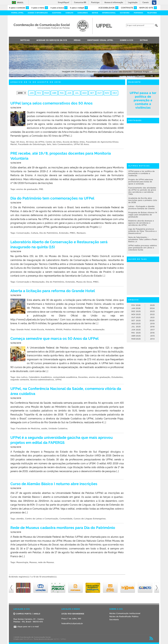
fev (39, 93)
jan (32, 93)
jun (69, 93)
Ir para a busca (59, 8)
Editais (95, 13)
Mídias (77, 40)
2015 (152, 336)
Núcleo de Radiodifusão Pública (124, 616)
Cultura (35, 233)
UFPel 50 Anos (81, 144)
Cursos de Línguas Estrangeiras (90, 519)
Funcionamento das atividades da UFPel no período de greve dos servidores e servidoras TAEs (142, 191)
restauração (99, 329)
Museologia (22, 562)
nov (107, 93)
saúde (44, 428)
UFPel (58, 380)
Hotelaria (50, 329)
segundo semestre (20, 380)
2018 (152, 327)
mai (62, 93)
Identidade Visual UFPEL (100, 40)
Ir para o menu (40, 8)
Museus (33, 562)
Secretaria (114, 619)
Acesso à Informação (38, 13)
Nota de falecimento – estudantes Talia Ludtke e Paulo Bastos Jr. (143, 239)
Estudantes (117, 377)
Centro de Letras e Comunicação (42, 519)
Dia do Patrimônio (49, 233)
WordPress (28, 639)
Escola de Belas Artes (74, 142)
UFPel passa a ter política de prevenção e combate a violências (143, 100)
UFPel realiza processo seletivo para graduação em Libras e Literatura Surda (143, 248)
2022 (152, 314)
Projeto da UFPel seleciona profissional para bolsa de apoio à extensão (141, 182)
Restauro (81, 233)
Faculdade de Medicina (28, 428)
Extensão (64, 233)
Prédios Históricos (73, 329)
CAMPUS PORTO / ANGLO (27, 614)
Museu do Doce (84, 282)
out (100, 93)
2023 (152, 311)
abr (54, 93)
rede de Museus (46, 562)
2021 (152, 317)
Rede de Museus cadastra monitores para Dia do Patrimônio (63, 527)
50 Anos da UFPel (35, 142)
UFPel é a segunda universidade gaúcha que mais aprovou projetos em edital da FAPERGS (62, 440)
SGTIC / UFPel (60, 639)
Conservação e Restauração (30, 282)
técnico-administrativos (42, 380)
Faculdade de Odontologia (32, 144)
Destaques (135, 120)
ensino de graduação (27, 189)
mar (47, 93)
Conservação (23, 233)
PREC (73, 233)
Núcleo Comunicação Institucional (125, 613)
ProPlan (87, 329)
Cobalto (69, 13)
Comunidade (66, 519)
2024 (152, 308)
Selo (49, 144)
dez (115, 93)
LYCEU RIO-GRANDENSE (73, 614)
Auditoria (57, 13)
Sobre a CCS (127, 40)
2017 (152, 330)
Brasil (20, 3)
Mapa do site (148, 8)
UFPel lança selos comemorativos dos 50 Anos (51, 103)
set (92, 93)
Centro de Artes (54, 142)
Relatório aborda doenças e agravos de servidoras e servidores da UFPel (141, 223)
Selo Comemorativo (62, 144)
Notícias (25, 40)
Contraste (129, 8)
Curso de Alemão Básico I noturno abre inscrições (54, 483)
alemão (20, 519)
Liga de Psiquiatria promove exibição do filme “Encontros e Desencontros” (142, 231)
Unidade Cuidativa (58, 428)
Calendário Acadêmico (40, 377)
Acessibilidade (108, 8)
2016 (152, 333)
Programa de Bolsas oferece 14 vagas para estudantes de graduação (143, 215)
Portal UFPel (17, 13)
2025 (152, 305)
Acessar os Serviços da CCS (52, 40)
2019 (152, 324)
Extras (144, 40)
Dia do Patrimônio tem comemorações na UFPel (52, 198)
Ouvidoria (125, 13)
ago (84, 93)
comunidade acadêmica (65, 377)
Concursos (83, 13)
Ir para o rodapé (79, 8)
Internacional (109, 13)
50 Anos (21, 142)
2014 (152, 339)
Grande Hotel (23, 329)
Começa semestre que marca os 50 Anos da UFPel (55, 338)
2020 (152, 320)
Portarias (138, 13)
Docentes (83, 377)
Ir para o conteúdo (19, 8)
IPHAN (59, 329)
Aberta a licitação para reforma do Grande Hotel (53, 291)
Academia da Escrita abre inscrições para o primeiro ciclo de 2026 (143, 200)
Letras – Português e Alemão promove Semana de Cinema (141, 207)
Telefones (152, 13)
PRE (41, 189)
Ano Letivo (22, 377)
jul (77, 93)
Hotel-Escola (37, 329)
